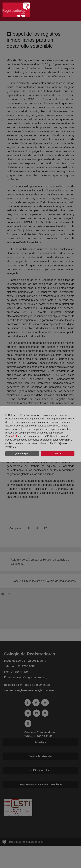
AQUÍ (14, 436)
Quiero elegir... (22, 453)
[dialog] (40, 434)
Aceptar (58, 453)
